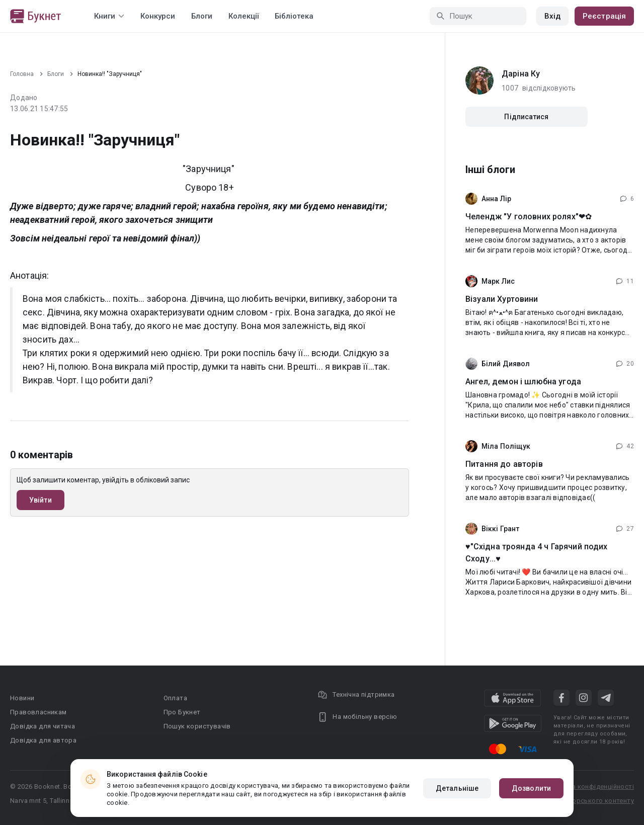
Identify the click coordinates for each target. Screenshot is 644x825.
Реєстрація (604, 16)
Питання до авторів (504, 464)
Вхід (552, 16)
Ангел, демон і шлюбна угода (523, 382)
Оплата (175, 698)
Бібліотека (294, 16)
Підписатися (526, 117)
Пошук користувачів (197, 726)
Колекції (244, 16)
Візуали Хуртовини (502, 299)
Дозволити (531, 788)
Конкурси (158, 16)
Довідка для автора (43, 740)
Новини (22, 698)
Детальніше (457, 788)
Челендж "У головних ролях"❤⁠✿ (529, 217)
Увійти (41, 500)
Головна (22, 74)
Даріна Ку (521, 74)
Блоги (202, 16)
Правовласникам (38, 712)
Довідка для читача (43, 726)
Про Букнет (182, 712)
